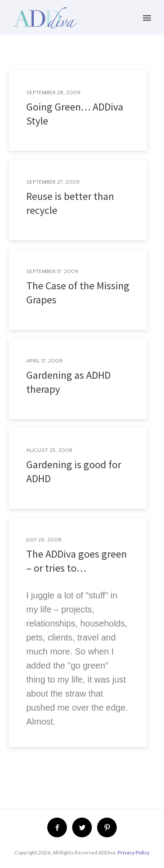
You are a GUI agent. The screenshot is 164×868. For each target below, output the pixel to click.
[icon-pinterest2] (107, 827)
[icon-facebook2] (59, 827)
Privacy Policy (134, 852)
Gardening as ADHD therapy (68, 382)
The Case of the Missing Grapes (78, 293)
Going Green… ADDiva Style (75, 114)
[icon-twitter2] (84, 827)
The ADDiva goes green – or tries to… (77, 561)
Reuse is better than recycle (70, 203)
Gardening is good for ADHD (74, 471)
